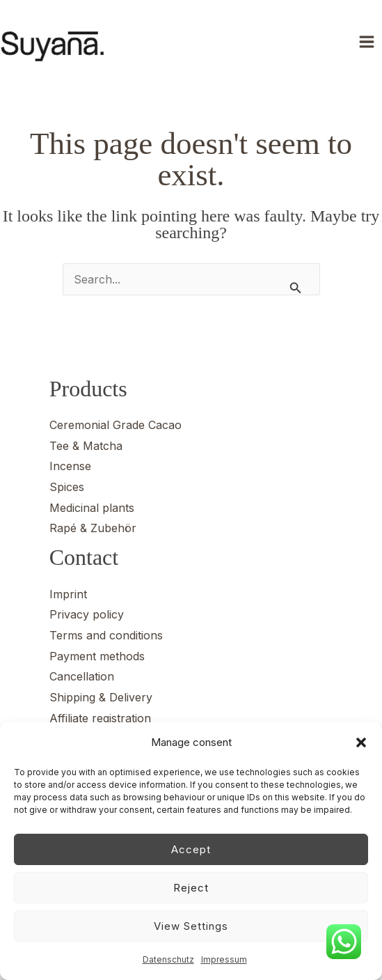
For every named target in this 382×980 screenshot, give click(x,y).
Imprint (68, 594)
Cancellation (82, 676)
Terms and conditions (106, 635)
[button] (361, 742)
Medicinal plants (92, 508)
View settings (191, 926)
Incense (70, 466)
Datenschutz (168, 959)
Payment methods (97, 656)
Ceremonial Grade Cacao (116, 425)
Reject (191, 888)
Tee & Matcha (86, 446)
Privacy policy (87, 614)
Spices (67, 487)
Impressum (224, 959)
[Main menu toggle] (367, 42)
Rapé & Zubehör (93, 528)
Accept (191, 849)
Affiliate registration (100, 718)
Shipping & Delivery (101, 697)
